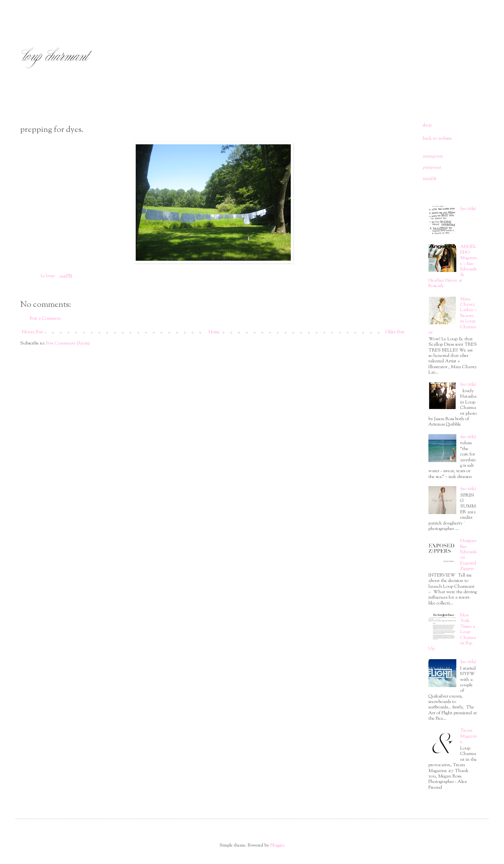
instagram (433, 156)
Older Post (395, 332)
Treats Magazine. (469, 736)
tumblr (430, 179)
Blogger (277, 845)
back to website (437, 139)
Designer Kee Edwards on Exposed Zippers (468, 555)
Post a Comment (45, 319)
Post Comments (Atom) (68, 343)
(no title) (468, 209)
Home (214, 332)
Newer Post (33, 332)
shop (427, 125)
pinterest (432, 168)
